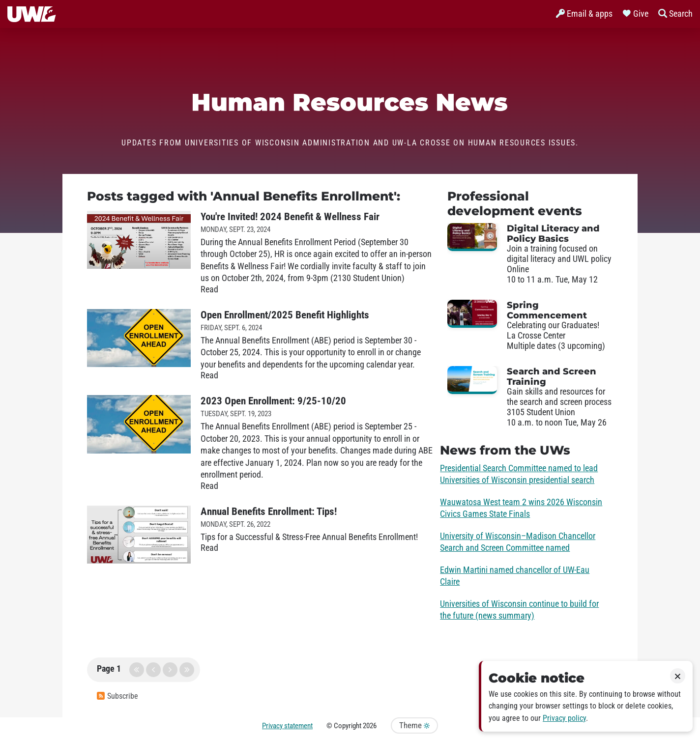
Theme (414, 725)
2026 (370, 726)
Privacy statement (287, 726)
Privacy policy (564, 718)
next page (170, 670)
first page (137, 670)
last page (187, 670)
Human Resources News (350, 102)
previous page (153, 670)
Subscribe (117, 696)
